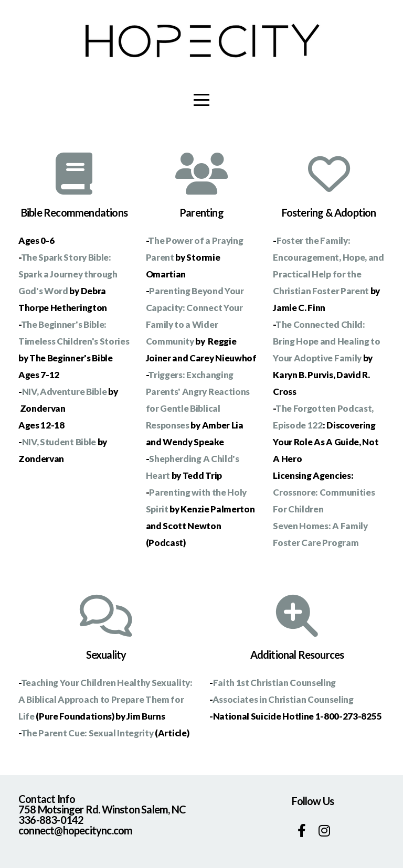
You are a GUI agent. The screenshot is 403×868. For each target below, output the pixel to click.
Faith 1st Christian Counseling (274, 683)
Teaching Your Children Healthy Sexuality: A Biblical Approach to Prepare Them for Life (105, 699)
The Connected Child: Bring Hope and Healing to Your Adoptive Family (326, 341)
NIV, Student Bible (59, 442)
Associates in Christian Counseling (283, 699)
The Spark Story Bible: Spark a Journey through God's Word (68, 274)
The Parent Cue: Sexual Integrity (87, 733)
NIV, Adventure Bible (65, 392)
